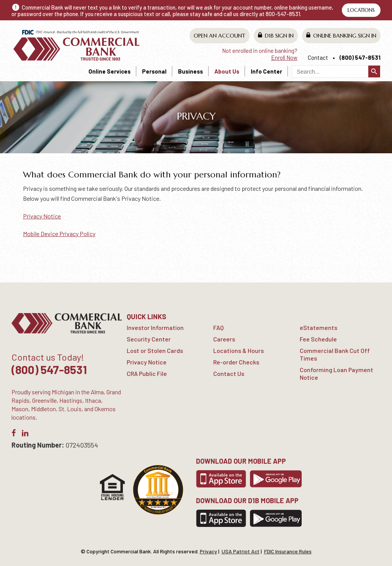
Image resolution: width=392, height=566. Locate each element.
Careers (224, 339)
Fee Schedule (318, 339)
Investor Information (155, 327)
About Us (227, 71)
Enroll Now (284, 57)
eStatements (318, 327)
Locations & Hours (238, 350)
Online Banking (341, 35)
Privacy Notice (42, 216)
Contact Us (229, 373)
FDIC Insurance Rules (288, 551)
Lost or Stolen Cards (155, 350)
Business (190, 71)
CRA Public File (147, 373)
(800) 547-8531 (360, 57)
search (374, 71)
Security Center (149, 339)
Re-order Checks (236, 362)
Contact (318, 57)
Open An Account (220, 36)
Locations (361, 10)
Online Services (109, 71)
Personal (154, 71)
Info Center (266, 71)
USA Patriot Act (241, 551)
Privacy (208, 551)
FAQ (218, 327)
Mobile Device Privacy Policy (59, 234)
